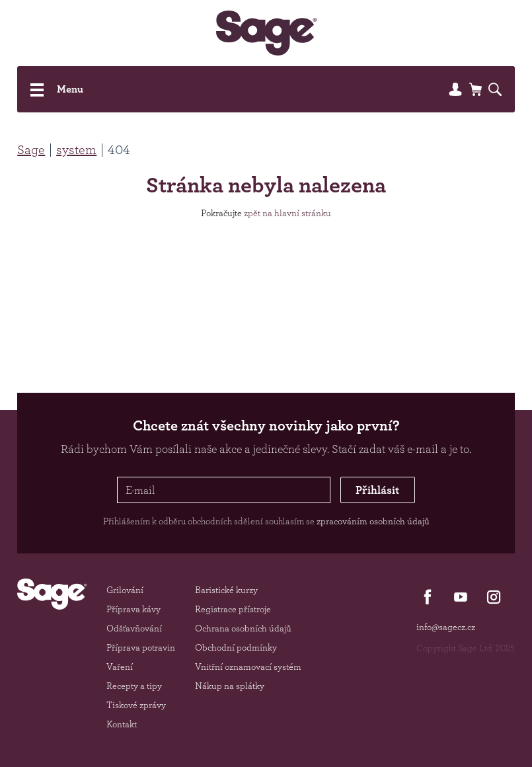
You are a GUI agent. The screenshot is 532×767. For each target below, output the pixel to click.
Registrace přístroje (233, 609)
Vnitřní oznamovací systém (248, 666)
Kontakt (122, 724)
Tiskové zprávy (136, 705)
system (76, 149)
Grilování (125, 590)
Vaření (120, 666)
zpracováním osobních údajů (373, 521)
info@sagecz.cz (446, 627)
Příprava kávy (133, 609)
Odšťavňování (134, 628)
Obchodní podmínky (236, 647)
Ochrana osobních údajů (243, 628)
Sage (31, 149)
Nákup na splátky (230, 686)
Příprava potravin (141, 647)
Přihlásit (377, 490)
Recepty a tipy (134, 686)
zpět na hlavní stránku (287, 213)
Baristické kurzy (226, 590)
